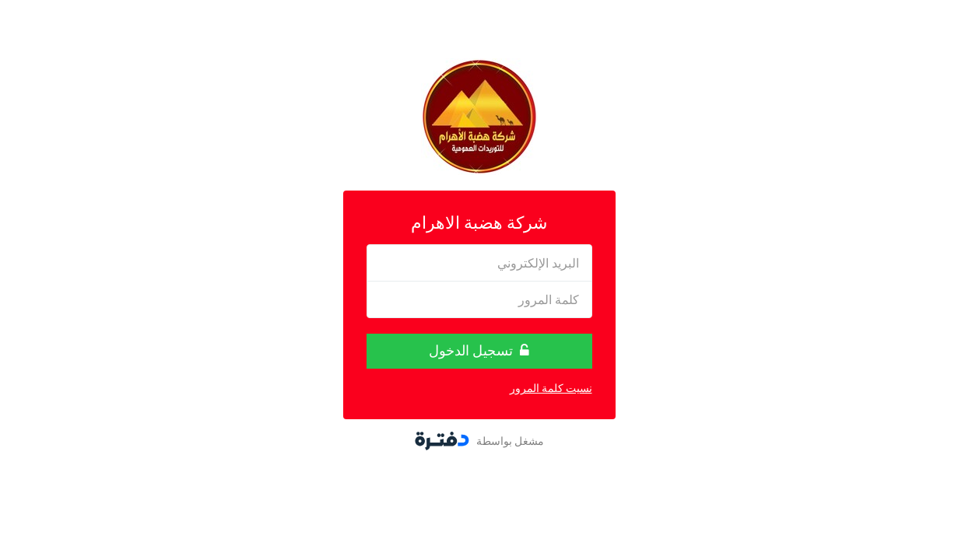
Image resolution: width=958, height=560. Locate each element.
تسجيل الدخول (479, 350)
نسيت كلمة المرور (551, 388)
